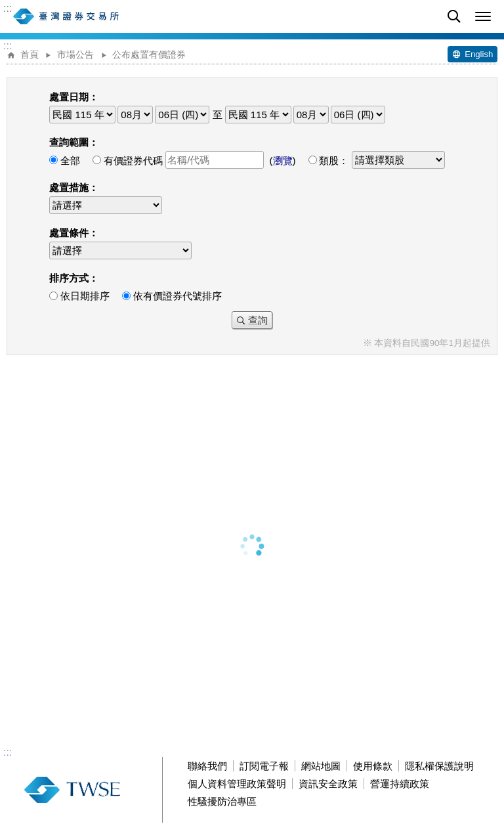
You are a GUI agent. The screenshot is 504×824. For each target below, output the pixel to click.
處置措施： (74, 187)
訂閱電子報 (264, 766)
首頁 (30, 55)
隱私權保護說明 (439, 766)
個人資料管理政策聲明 (237, 784)
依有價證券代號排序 (178, 296)
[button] (483, 16)
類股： (382, 161)
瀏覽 (283, 161)
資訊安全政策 (328, 784)
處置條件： (74, 233)
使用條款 (373, 766)
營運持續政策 (400, 784)
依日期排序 (85, 296)
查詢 (258, 320)
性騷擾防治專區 (222, 801)
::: (8, 9)
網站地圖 (321, 766)
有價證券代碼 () (200, 161)
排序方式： (74, 278)
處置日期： (74, 97)
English (479, 54)
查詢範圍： (74, 142)
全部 (70, 161)
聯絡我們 (207, 766)
